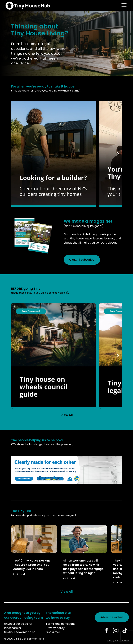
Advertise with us (112, 617)
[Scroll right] (118, 154)
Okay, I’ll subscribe (82, 260)
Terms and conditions (60, 624)
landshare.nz (13, 628)
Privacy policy (55, 628)
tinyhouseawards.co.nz (20, 632)
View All (67, 415)
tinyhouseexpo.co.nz (18, 624)
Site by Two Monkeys (118, 641)
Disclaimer (53, 632)
